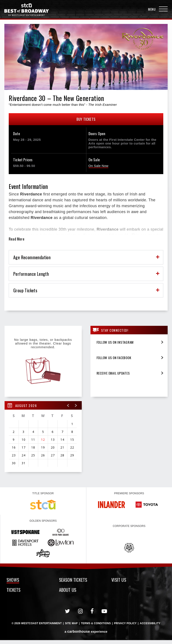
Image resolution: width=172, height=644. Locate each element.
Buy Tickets (86, 119)
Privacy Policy (125, 623)
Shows (13, 580)
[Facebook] (92, 611)
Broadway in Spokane (27, 10)
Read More (17, 239)
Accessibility (150, 623)
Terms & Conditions (96, 623)
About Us (68, 590)
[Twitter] (68, 611)
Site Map (71, 623)
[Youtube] (104, 611)
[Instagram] (80, 611)
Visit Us (119, 580)
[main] (86, 253)
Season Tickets (73, 580)
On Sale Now (99, 166)
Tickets (14, 590)
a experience (86, 631)
